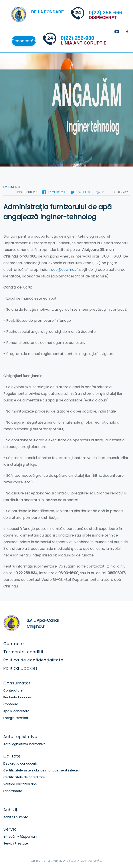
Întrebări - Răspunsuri (20, 837)
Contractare (13, 690)
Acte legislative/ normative (24, 744)
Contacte (14, 644)
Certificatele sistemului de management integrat (42, 770)
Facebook (57, 192)
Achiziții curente (16, 817)
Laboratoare (13, 791)
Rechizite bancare (17, 697)
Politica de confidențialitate (33, 660)
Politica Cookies (21, 668)
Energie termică (16, 718)
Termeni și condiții (23, 652)
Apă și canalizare (16, 711)
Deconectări (24, 41)
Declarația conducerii (20, 763)
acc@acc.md (63, 270)
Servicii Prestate (16, 843)
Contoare (11, 704)
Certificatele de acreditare (24, 777)
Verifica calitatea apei (20, 784)
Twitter (83, 192)
